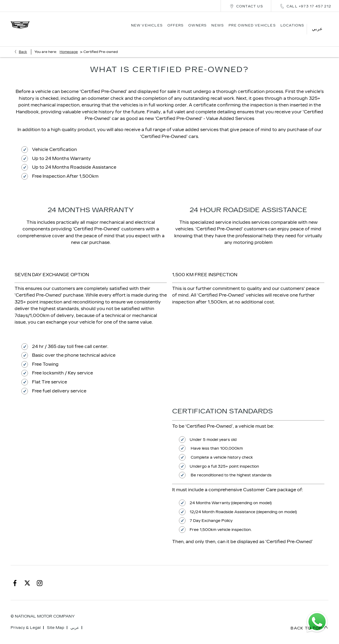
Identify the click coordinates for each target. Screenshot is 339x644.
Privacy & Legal (26, 620)
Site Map (55, 620)
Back (23, 44)
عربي (75, 620)
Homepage (69, 44)
